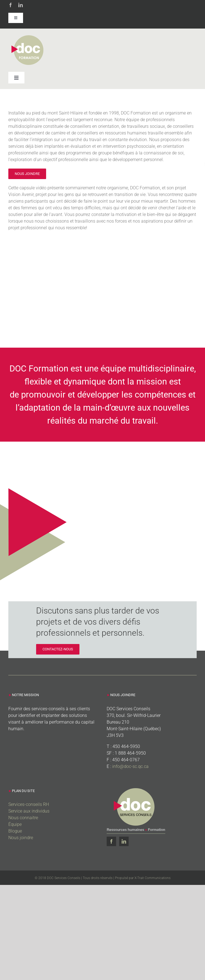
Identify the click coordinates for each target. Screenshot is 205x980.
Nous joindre (21, 838)
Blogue (15, 831)
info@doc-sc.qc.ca (130, 766)
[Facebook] (111, 841)
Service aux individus (29, 811)
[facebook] (11, 5)
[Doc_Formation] (28, 36)
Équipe (15, 824)
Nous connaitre (23, 818)
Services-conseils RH (29, 804)
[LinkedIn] (124, 841)
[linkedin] (21, 5)
